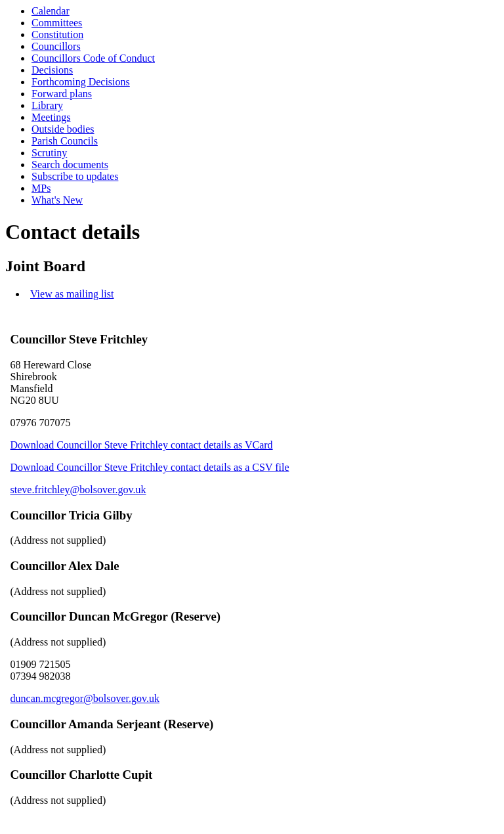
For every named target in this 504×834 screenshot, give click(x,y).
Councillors (56, 46)
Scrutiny (49, 153)
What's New (57, 200)
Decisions (52, 70)
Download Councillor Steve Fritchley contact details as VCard (142, 445)
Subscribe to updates (75, 176)
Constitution (57, 34)
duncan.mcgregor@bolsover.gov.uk (85, 698)
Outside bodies (63, 129)
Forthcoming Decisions (81, 82)
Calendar (51, 11)
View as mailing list (72, 294)
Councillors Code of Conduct (93, 58)
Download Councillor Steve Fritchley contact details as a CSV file (150, 467)
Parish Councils (65, 141)
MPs (41, 188)
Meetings (51, 117)
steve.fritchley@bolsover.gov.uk (78, 490)
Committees (57, 23)
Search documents (70, 165)
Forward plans (62, 94)
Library (47, 105)
